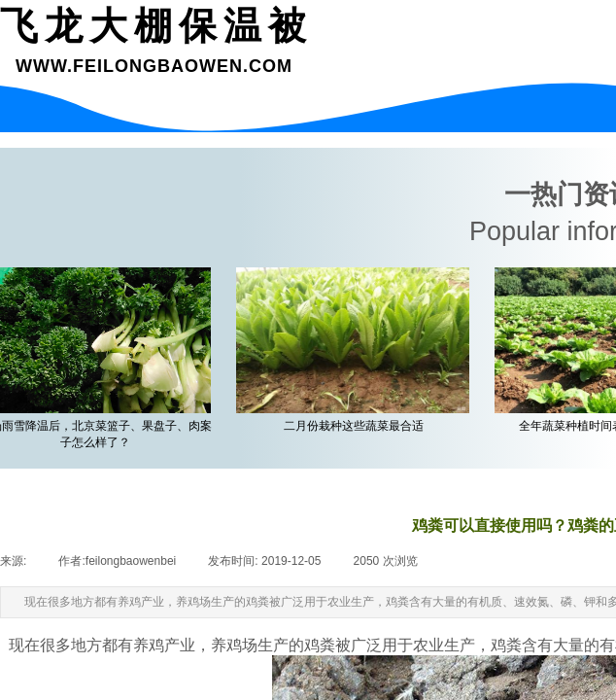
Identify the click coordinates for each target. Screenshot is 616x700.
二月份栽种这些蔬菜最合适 (357, 426)
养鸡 (226, 645)
